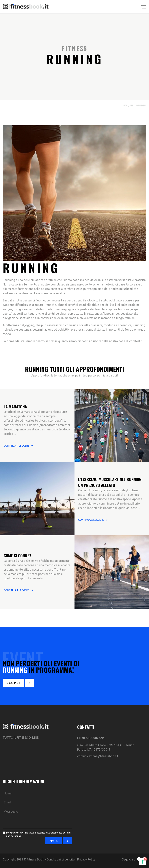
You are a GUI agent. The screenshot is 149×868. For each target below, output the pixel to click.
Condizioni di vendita (61, 859)
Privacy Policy (86, 859)
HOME (126, 105)
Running (142, 105)
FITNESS (133, 105)
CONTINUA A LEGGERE (16, 446)
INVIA (53, 841)
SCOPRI (13, 683)
